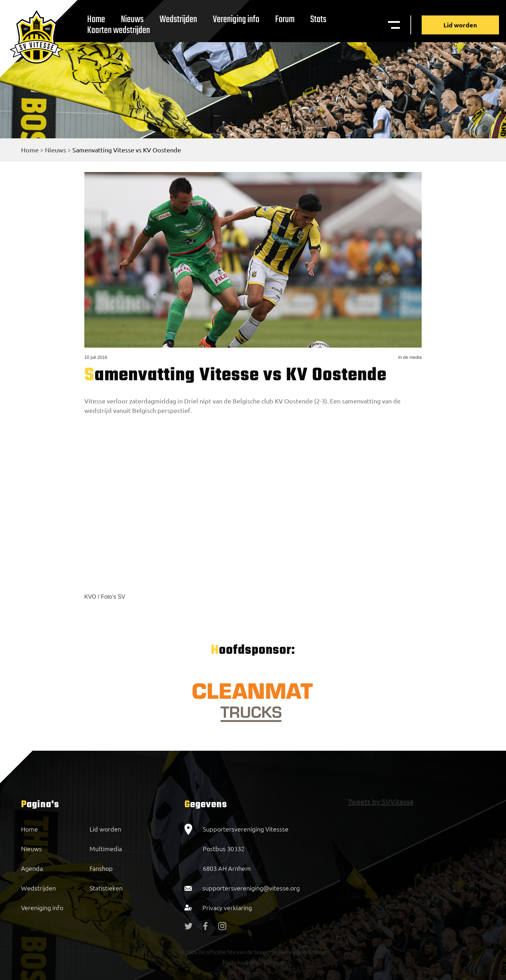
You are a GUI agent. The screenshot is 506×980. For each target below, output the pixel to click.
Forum (285, 19)
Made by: (233, 962)
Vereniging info (236, 19)
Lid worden (460, 25)
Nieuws (56, 150)
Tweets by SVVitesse (381, 801)
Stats (318, 19)
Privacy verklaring (227, 907)
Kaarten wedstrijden (119, 30)
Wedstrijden (178, 19)
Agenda (32, 868)
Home (30, 150)
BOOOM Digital (264, 962)
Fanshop (101, 868)
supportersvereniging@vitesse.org (251, 888)
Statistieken (106, 888)
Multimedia (106, 849)
